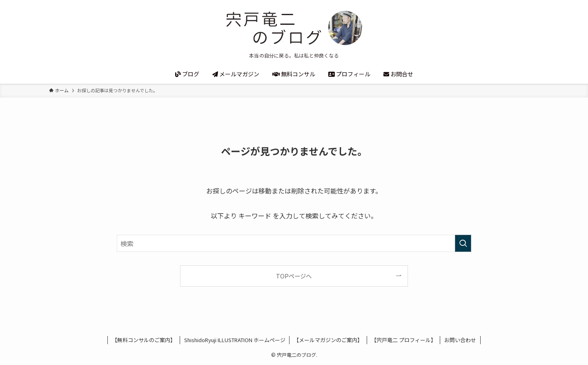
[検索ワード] (294, 243)
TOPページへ (294, 276)
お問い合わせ (460, 340)
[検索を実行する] (463, 243)
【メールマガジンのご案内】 (328, 340)
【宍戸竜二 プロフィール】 (404, 340)
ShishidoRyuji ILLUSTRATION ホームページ (235, 340)
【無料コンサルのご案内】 (144, 340)
